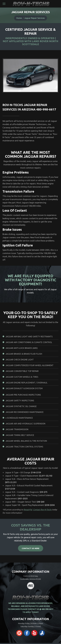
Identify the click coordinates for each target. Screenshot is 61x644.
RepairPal (28, 510)
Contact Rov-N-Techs (42, 510)
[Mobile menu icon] (4, 4)
